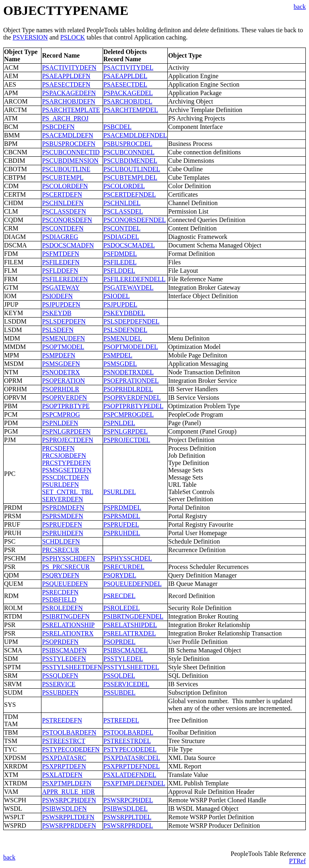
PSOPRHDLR (60, 389)
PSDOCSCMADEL (129, 245)
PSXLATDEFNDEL (130, 775)
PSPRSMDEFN (62, 516)
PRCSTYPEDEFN (66, 463)
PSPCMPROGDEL (129, 414)
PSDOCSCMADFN (68, 245)
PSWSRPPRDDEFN (69, 825)
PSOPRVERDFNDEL (132, 398)
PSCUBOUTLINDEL (132, 169)
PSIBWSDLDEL (126, 809)
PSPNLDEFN (60, 423)
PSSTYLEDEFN (64, 659)
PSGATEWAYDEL (129, 288)
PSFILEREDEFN (65, 279)
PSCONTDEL (122, 228)
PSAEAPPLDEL (125, 76)
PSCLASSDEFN (64, 211)
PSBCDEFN (58, 127)
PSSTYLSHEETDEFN (72, 667)
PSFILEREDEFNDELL (135, 279)
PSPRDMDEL (122, 508)
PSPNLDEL (119, 423)
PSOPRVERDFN (64, 398)
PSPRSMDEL (122, 516)
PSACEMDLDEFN (67, 135)
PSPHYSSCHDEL (128, 558)
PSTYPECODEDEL (130, 749)
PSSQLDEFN (60, 676)
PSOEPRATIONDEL (131, 381)
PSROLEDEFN (62, 608)
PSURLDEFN (60, 485)
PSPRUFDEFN (62, 524)
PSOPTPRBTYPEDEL (133, 406)
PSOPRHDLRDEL (128, 389)
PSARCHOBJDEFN (68, 101)
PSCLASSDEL (123, 211)
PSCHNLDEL (122, 203)
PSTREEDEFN (62, 720)
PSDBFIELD (59, 599)
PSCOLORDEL (124, 186)
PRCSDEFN (58, 448)
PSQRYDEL (120, 575)
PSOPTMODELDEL (131, 347)
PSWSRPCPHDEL (128, 800)
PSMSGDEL (120, 364)
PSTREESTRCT (64, 741)
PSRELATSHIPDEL (130, 625)
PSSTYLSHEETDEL (131, 667)
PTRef (297, 861)
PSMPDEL (118, 355)
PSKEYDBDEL (124, 313)
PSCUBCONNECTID (71, 152)
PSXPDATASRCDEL (132, 758)
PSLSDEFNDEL (125, 330)
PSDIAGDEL (121, 237)
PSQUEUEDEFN (65, 584)
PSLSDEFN (58, 330)
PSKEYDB (57, 313)
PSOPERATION (63, 381)
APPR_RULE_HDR (68, 792)
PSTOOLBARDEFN (69, 732)
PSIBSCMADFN (64, 650)
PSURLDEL (120, 492)
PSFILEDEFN (61, 262)
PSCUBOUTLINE (66, 169)
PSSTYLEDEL (123, 659)
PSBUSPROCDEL (128, 144)
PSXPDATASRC (64, 758)
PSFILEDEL (120, 262)
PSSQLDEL (119, 676)
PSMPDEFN (59, 355)
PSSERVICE (59, 684)
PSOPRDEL (119, 642)
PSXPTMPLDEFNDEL (134, 783)
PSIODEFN (57, 296)
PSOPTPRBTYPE (66, 406)
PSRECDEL (119, 596)
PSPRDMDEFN (63, 508)
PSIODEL (117, 296)
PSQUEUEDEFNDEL (133, 584)
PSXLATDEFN (62, 775)
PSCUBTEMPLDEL (130, 178)
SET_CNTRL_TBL (67, 492)
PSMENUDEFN (63, 338)
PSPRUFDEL (121, 524)
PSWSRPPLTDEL (127, 817)
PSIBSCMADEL (126, 650)
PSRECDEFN (60, 592)
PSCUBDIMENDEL (130, 161)
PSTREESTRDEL (127, 741)
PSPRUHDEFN (62, 533)
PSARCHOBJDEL (128, 101)
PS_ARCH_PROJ (65, 118)
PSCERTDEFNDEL (130, 194)
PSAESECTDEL (125, 84)
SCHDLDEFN (61, 541)
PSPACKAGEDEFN (69, 93)
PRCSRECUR (60, 550)
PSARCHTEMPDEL (131, 110)
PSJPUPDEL (120, 304)
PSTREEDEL (121, 720)
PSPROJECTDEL (127, 440)
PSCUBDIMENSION (70, 161)
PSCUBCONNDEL (129, 152)
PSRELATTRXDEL (130, 633)
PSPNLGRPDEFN (66, 431)
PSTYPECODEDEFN (71, 749)
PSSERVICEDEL (126, 684)
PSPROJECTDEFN (67, 440)
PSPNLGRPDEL (126, 431)
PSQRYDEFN (60, 575)
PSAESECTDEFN (66, 84)
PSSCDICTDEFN (65, 477)
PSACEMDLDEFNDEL (135, 135)
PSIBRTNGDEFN (66, 616)
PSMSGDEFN (61, 364)
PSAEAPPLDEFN (66, 76)
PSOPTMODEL (63, 347)
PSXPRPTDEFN (64, 766)
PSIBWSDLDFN (64, 809)
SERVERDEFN (62, 499)
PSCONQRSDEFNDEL (135, 220)
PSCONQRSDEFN (67, 220)
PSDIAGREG (60, 237)
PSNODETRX (61, 372)
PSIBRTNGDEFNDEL (133, 616)
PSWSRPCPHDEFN (69, 800)
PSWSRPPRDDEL (128, 825)
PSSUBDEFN (60, 693)
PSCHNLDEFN (63, 203)
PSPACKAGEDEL (128, 93)
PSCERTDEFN (62, 194)
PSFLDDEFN (60, 271)
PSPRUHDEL (122, 533)
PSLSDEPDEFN (64, 321)
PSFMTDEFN (60, 254)
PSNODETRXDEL (129, 372)
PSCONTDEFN (63, 228)
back (300, 7)
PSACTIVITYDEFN (69, 67)
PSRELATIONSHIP (68, 625)
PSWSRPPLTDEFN (68, 817)
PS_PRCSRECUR (66, 567)
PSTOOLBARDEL (128, 732)
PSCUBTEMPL (63, 178)
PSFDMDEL (120, 254)
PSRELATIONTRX (68, 633)
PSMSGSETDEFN (67, 470)
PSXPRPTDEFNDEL (132, 766)
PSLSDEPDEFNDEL (132, 321)
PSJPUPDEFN (61, 304)
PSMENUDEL (123, 338)
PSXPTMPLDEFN (67, 783)
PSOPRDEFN (60, 642)
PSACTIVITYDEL (128, 67)
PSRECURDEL (124, 567)
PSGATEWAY (61, 288)
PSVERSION (30, 37)
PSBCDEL (117, 127)
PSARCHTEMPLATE (71, 110)
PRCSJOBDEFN (64, 456)
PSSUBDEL (119, 693)
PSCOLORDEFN (65, 186)
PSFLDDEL (119, 271)
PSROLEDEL (122, 608)
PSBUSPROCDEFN (69, 144)
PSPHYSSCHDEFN (68, 558)
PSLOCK (73, 37)
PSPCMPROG (61, 414)
